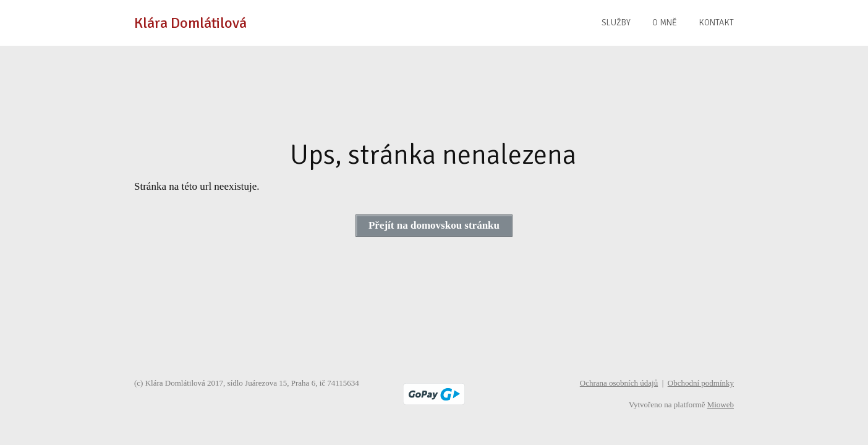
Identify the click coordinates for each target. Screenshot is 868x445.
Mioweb (721, 405)
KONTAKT (716, 23)
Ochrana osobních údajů (619, 383)
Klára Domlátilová (190, 23)
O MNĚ (665, 23)
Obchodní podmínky (701, 383)
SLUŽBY (616, 23)
